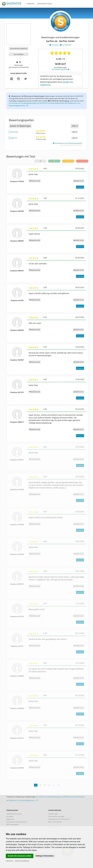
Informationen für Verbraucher (17, 822)
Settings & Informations (45, 856)
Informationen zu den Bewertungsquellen (68, 143)
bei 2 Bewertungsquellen (60, 69)
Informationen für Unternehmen (59, 819)
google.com (13, 138)
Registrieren (10, 819)
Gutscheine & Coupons (14, 814)
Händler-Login (53, 814)
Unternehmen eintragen (56, 817)
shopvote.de (14, 132)
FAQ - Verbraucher (13, 824)
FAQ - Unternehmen (55, 822)
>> (59, 785)
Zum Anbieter (19, 54)
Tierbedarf (54, 45)
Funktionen (31, 4)
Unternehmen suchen (45, 4)
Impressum (9, 861)
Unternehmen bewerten (19, 49)
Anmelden (10, 817)
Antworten (80, 187)
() (79, 181)
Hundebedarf (66, 45)
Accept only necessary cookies (20, 856)
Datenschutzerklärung (22, 861)
